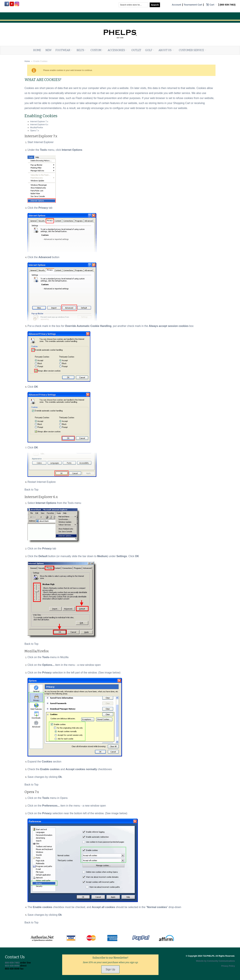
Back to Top (31, 490)
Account (176, 5)
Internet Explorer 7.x (39, 122)
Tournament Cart (193, 5)
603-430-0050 (12, 966)
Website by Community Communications (215, 961)
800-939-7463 (12, 963)
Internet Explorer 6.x (39, 125)
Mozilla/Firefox (37, 128)
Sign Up (110, 969)
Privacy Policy (228, 966)
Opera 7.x (35, 131)
